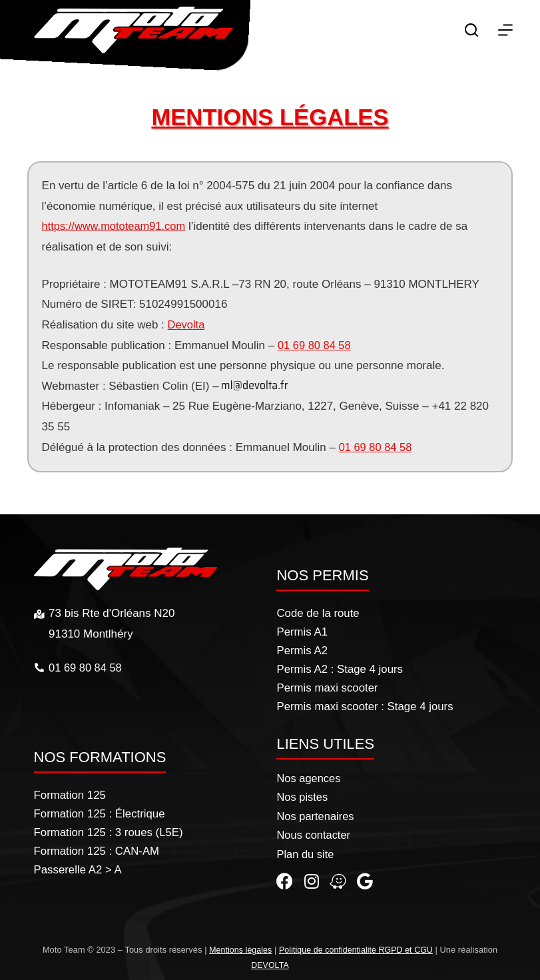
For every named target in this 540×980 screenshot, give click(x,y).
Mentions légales (238, 950)
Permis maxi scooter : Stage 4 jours (366, 705)
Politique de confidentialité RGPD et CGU (357, 950)
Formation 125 (71, 793)
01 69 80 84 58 (315, 345)
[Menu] (505, 30)
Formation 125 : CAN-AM (98, 849)
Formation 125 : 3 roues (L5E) (110, 830)
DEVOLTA (270, 965)
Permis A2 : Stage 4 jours (340, 667)
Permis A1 (302, 630)
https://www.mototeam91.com (116, 226)
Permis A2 (302, 649)
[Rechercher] (471, 30)
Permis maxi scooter (328, 686)
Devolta (187, 325)
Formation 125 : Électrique (100, 812)
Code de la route (318, 611)
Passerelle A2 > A (79, 868)
